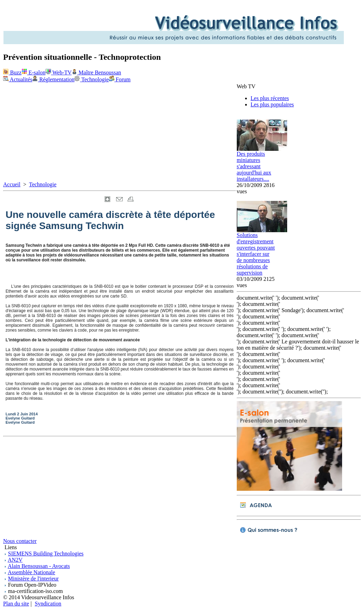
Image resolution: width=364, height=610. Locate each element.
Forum (120, 79)
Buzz (12, 72)
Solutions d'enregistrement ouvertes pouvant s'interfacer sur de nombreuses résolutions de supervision (256, 254)
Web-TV (59, 72)
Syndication (48, 604)
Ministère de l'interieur (33, 579)
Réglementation (53, 79)
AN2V (15, 560)
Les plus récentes (270, 98)
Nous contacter (20, 541)
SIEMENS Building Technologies (46, 554)
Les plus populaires (272, 104)
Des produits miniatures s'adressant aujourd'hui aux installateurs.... (254, 166)
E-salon (34, 72)
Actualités (18, 79)
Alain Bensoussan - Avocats (39, 566)
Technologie (92, 79)
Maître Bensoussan (96, 72)
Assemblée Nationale (31, 572)
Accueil (12, 184)
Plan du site (16, 604)
